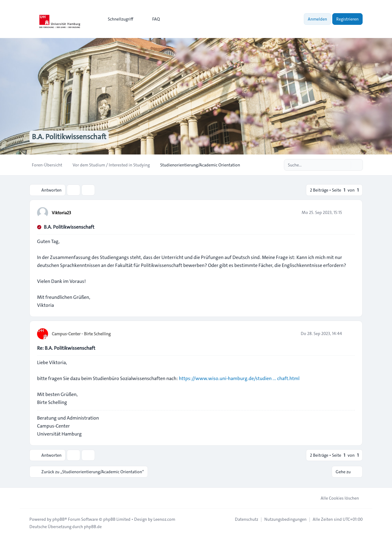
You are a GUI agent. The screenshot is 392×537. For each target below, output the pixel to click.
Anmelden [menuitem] (317, 19)
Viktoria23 (61, 213)
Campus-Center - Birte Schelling (81, 334)
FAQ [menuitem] (152, 19)
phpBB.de (93, 527)
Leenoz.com (164, 519)
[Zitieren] (350, 212)
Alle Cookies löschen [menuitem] (336, 498)
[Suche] (345, 165)
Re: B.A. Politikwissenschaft (66, 348)
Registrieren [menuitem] (347, 19)
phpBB (58, 519)
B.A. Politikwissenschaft (69, 227)
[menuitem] (118, 19)
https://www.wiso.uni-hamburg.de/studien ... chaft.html (239, 378)
